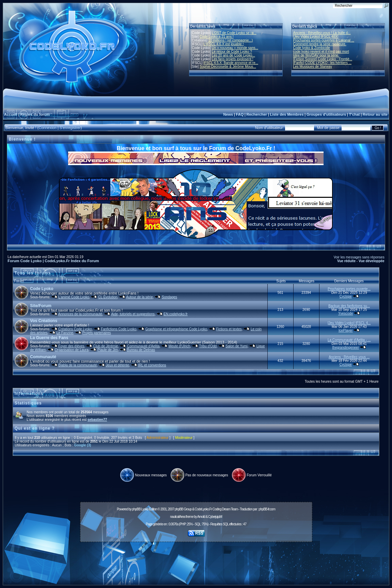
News (228, 114)
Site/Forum (41, 306)
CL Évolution (108, 297)
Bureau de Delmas (141, 350)
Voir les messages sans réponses (359, 257)
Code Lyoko (42, 289)
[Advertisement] (196, 560)
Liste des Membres (287, 114)
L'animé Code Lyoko (74, 297)
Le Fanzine (65, 333)
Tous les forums (33, 273)
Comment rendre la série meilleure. (320, 44)
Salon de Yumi (236, 346)
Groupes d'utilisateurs (326, 114)
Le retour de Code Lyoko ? (232, 52)
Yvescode (346, 313)
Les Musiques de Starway (313, 67)
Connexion (48, 128)
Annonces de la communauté (80, 314)
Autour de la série (139, 297)
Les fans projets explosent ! (233, 59)
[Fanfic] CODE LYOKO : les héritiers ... (323, 63)
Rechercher (257, 114)
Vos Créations (44, 321)
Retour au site (375, 114)
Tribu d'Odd (208, 346)
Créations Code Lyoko (75, 329)
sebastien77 (97, 420)
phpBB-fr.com (267, 509)
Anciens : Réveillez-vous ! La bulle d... (322, 33)
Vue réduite (346, 261)
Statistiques (28, 403)
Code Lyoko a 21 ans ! (217, 37)
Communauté (43, 357)
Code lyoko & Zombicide (312, 48)
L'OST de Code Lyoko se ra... (234, 33)
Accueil (11, 114)
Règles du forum (35, 114)
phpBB (136, 509)
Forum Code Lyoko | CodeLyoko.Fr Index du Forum (53, 261)
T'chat (355, 114)
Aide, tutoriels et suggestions (133, 314)
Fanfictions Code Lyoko (119, 329)
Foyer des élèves (71, 346)
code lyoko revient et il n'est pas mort (321, 52)
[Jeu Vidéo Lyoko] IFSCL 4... (349, 323)
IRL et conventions (152, 365)
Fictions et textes (229, 329)
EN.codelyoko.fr (176, 314)
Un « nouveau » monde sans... (235, 48)
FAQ (240, 114)
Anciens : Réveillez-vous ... (349, 357)
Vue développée (372, 261)
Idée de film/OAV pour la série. (316, 55)
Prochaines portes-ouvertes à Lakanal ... (324, 40)
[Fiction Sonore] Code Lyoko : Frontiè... (323, 59)
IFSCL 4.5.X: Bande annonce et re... (231, 63)
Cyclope (346, 296)
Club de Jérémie (106, 346)
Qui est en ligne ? (35, 428)
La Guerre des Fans (49, 338)
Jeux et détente (117, 365)
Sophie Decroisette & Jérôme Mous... (228, 67)
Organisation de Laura (72, 350)
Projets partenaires (97, 333)
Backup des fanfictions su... (349, 306)
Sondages (169, 297)
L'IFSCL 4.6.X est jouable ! (223, 44)
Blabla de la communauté (77, 365)
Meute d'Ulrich (179, 346)
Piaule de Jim (108, 350)
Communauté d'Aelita (143, 346)
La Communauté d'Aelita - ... (349, 340)
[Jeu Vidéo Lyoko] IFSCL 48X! (316, 37)
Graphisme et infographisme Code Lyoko (176, 329)
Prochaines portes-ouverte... (349, 289)
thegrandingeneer (346, 347)
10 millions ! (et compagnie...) (231, 40)
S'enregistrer (70, 128)
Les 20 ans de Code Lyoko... (233, 55)
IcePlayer (346, 330)
